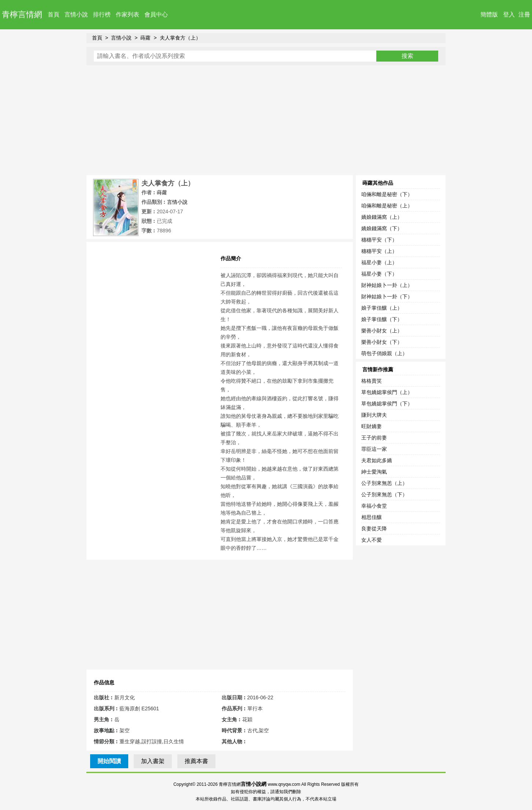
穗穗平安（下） (379, 240)
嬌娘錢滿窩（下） (382, 228)
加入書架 (153, 761)
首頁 (53, 14)
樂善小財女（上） (382, 331)
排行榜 (102, 14)
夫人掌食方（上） (180, 38)
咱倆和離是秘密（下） (387, 194)
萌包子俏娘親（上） (384, 353)
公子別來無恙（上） (384, 483)
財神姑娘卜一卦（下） (387, 297)
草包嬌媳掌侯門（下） (387, 404)
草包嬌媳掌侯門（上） (387, 392)
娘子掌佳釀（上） (382, 308)
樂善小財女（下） (382, 342)
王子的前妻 (374, 438)
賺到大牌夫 (374, 415)
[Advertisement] (266, 120)
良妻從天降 (374, 529)
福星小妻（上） (379, 262)
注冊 (524, 14)
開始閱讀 (109, 761)
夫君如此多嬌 (377, 460)
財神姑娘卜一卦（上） (387, 285)
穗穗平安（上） (379, 251)
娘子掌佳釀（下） (382, 319)
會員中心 (156, 14)
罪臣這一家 (374, 449)
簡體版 (489, 14)
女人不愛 (372, 540)
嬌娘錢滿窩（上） (382, 217)
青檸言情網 (22, 14)
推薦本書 (196, 761)
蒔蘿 (145, 38)
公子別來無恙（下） (384, 494)
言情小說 (76, 14)
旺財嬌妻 (372, 426)
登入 (509, 14)
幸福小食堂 (374, 506)
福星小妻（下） (379, 274)
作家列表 (128, 14)
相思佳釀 (372, 517)
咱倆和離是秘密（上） (387, 206)
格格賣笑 (372, 381)
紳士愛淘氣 (374, 472)
